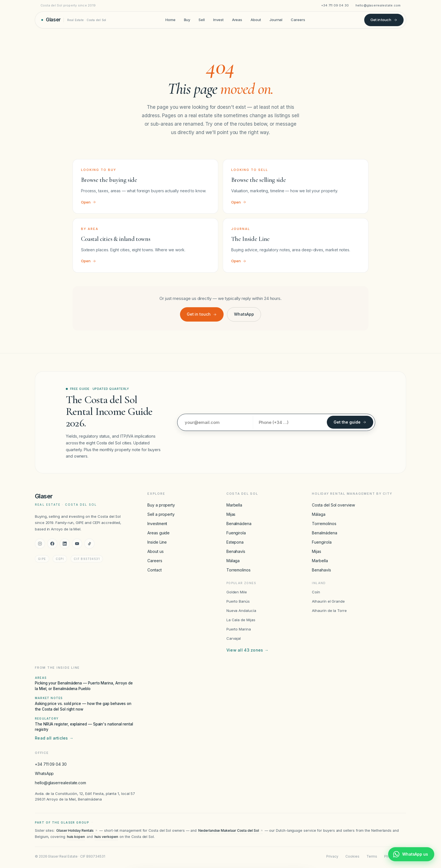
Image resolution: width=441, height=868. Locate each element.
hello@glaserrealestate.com (378, 5)
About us (155, 551)
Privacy (332, 856)
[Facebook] (52, 544)
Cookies (352, 856)
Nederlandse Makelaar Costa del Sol (230, 830)
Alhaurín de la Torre (329, 611)
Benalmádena (239, 524)
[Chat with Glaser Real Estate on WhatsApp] (411, 854)
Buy (187, 20)
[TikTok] (89, 544)
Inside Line (157, 542)
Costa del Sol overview (333, 505)
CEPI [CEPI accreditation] (60, 559)
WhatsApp (244, 314)
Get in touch (384, 20)
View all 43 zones (247, 650)
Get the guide (350, 422)
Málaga (233, 561)
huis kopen (76, 837)
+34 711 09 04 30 (335, 5)
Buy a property (161, 505)
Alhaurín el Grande (328, 601)
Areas (237, 20)
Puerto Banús (238, 601)
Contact (154, 570)
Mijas (231, 514)
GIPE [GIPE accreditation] (42, 559)
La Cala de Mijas (241, 620)
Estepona (235, 542)
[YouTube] (77, 544)
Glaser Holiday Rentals (77, 830)
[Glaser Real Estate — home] (74, 20)
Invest (218, 20)
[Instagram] (40, 544)
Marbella (234, 505)
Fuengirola (236, 533)
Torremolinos (238, 570)
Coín (316, 592)
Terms (372, 856)
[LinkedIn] (65, 544)
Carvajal (234, 638)
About (256, 20)
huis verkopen (106, 837)
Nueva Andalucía (241, 611)
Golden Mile (237, 592)
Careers (298, 20)
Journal (276, 20)
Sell (202, 20)
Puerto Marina (239, 629)
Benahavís (236, 551)
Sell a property (161, 514)
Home (170, 20)
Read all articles (54, 738)
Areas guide (158, 533)
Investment (157, 524)
